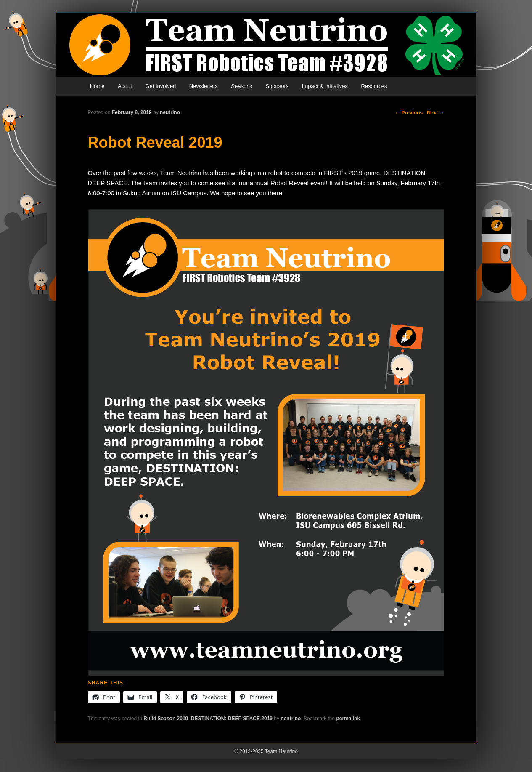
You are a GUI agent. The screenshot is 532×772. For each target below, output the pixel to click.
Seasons (242, 86)
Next (435, 113)
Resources (374, 86)
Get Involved (160, 86)
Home (97, 86)
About (125, 86)
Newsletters (204, 86)
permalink (348, 719)
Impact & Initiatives (325, 86)
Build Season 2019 (166, 719)
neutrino (170, 112)
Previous (409, 113)
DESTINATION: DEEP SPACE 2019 (232, 719)
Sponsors (277, 86)
